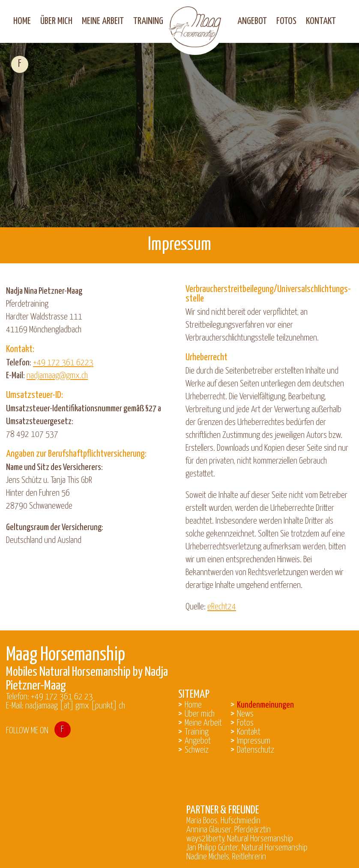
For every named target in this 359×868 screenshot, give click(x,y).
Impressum (254, 741)
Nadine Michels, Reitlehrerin (226, 857)
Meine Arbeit (103, 21)
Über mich (56, 21)
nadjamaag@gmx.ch (57, 376)
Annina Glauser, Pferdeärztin (229, 830)
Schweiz (197, 750)
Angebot (252, 21)
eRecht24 (222, 607)
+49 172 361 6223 (63, 363)
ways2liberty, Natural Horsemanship (240, 839)
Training (148, 21)
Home (22, 21)
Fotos (286, 21)
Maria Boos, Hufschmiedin (223, 821)
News (245, 714)
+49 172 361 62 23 (62, 697)
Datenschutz (256, 750)
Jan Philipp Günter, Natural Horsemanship (247, 848)
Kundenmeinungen (265, 705)
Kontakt (321, 21)
